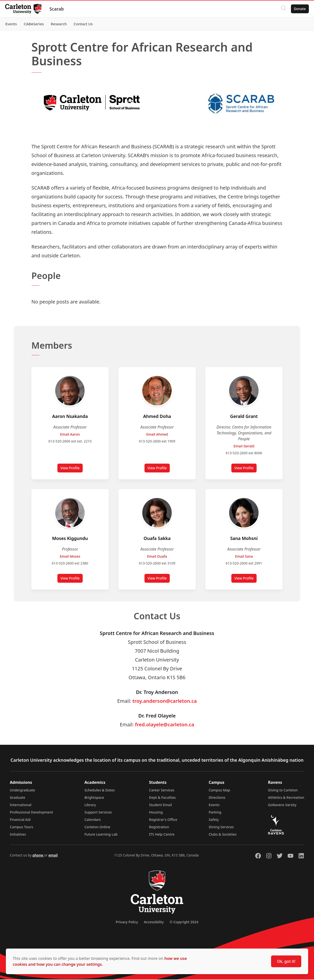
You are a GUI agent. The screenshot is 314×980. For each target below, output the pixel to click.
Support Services (98, 813)
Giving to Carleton (283, 791)
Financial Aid (20, 820)
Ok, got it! (286, 961)
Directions (217, 798)
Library (90, 805)
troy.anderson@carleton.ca (165, 701)
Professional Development (31, 813)
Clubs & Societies (223, 835)
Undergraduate (22, 791)
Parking (215, 813)
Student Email (161, 805)
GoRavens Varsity (282, 805)
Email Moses (70, 557)
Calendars (93, 820)
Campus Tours (21, 827)
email (53, 856)
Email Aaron (70, 434)
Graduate (18, 798)
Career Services (162, 791)
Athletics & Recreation (286, 798)
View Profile (71, 469)
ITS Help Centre (162, 835)
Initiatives (18, 835)
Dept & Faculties (163, 798)
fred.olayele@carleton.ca (164, 725)
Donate (297, 9)
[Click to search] (281, 9)
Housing (156, 813)
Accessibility (154, 922)
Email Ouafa (157, 557)
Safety (214, 820)
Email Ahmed (157, 434)
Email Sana (244, 557)
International (21, 805)
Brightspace (94, 798)
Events (214, 805)
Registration (159, 827)
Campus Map (220, 791)
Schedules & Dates (100, 791)
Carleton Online (97, 827)
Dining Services (221, 827)
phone (38, 856)
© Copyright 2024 (184, 922)
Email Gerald (244, 446)
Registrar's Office (163, 820)
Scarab (59, 9)
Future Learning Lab (101, 835)
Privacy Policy (127, 922)
